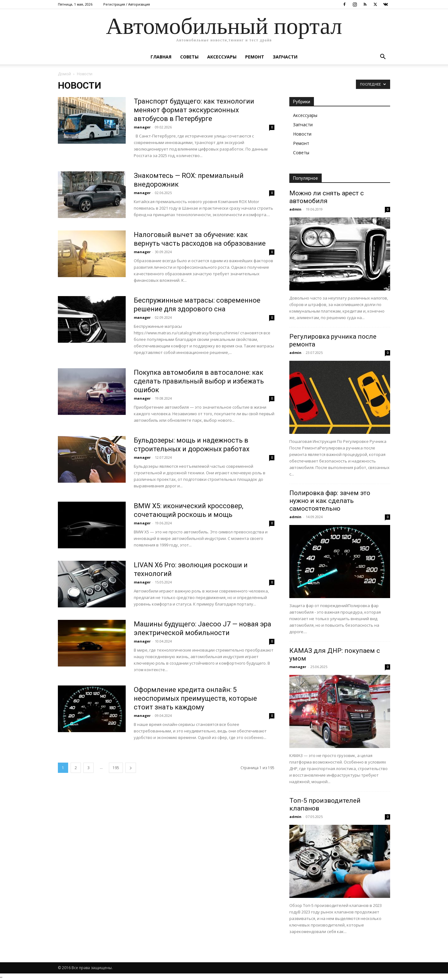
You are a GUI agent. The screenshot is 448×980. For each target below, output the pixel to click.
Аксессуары (222, 57)
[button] (383, 57)
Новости (302, 134)
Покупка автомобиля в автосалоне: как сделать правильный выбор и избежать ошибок (199, 381)
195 (116, 768)
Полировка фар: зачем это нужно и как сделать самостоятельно (330, 501)
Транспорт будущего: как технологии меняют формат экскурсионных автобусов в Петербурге (194, 110)
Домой (64, 74)
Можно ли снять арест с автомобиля (327, 197)
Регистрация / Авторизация (127, 4)
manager (142, 127)
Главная (161, 57)
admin (295, 209)
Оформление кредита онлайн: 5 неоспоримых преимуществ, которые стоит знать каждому (195, 698)
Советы (189, 57)
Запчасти (285, 57)
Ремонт (255, 57)
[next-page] (131, 768)
